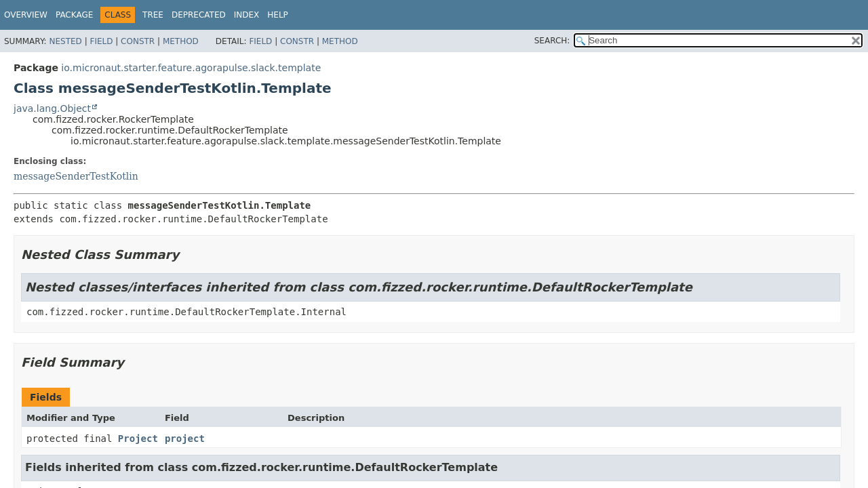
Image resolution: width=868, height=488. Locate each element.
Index (247, 15)
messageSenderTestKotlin (76, 176)
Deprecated (199, 15)
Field (101, 41)
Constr (138, 41)
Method (181, 41)
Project (138, 439)
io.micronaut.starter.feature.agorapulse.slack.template (191, 68)
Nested (65, 41)
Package (74, 15)
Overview (26, 15)
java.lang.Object (52, 108)
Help (278, 15)
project (185, 439)
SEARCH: (552, 41)
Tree (153, 15)
